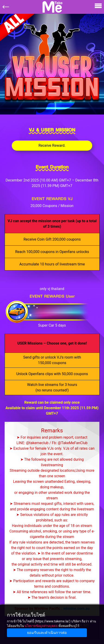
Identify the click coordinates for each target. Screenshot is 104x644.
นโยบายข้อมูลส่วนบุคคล (41, 626)
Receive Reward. (52, 145)
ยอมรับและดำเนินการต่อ (47, 633)
